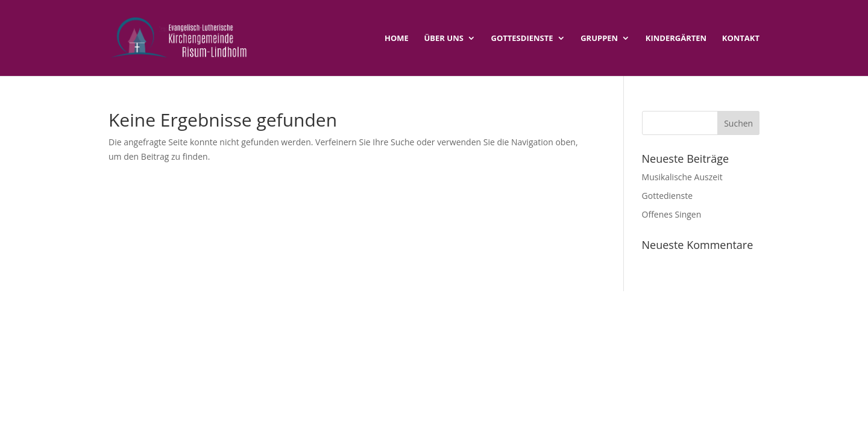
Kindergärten (676, 39)
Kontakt (741, 39)
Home (397, 39)
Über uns (444, 39)
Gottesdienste (522, 39)
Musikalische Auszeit (682, 177)
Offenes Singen (672, 214)
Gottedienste (668, 196)
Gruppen (599, 39)
